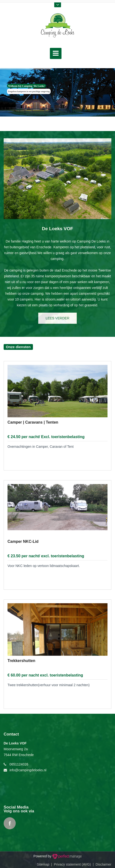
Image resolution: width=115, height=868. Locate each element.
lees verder (57, 318)
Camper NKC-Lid (23, 541)
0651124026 (19, 764)
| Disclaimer (101, 864)
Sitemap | (45, 864)
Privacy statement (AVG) (72, 864)
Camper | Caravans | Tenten (33, 422)
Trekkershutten (21, 661)
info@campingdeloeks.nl (28, 770)
